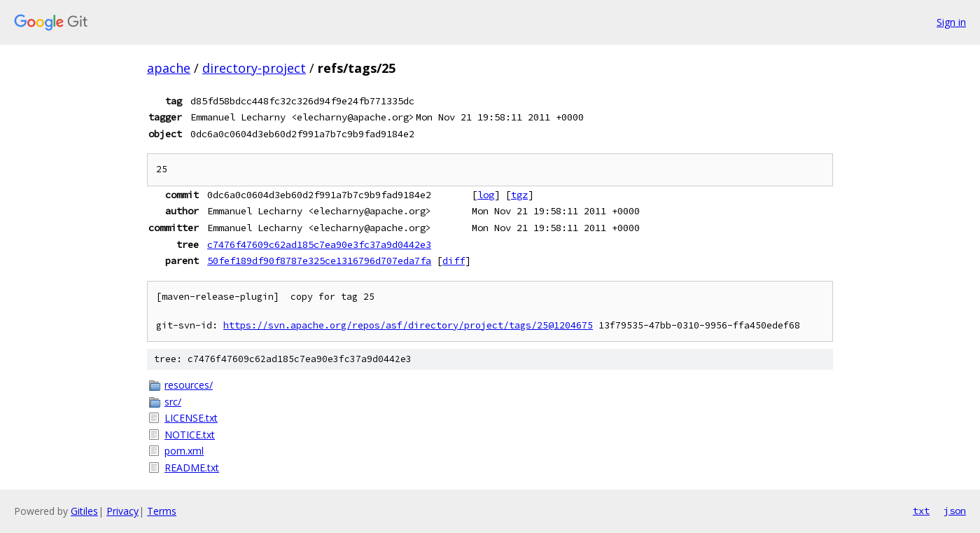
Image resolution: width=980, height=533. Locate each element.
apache (169, 68)
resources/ (189, 385)
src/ (173, 402)
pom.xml (184, 451)
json (955, 511)
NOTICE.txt (190, 435)
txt (921, 511)
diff (454, 261)
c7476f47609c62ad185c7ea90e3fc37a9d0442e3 (319, 244)
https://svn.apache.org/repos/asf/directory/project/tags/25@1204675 (408, 325)
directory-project (254, 68)
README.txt (192, 468)
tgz (519, 195)
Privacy (122, 511)
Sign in (951, 22)
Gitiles (84, 511)
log (486, 195)
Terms (162, 511)
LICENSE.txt (191, 418)
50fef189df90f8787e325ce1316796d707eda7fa (319, 261)
